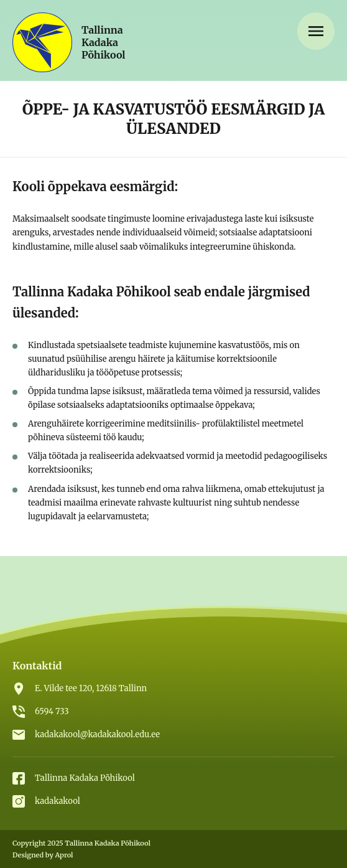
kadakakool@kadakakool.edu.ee (97, 734)
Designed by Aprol (43, 855)
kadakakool (58, 801)
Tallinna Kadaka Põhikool (85, 778)
